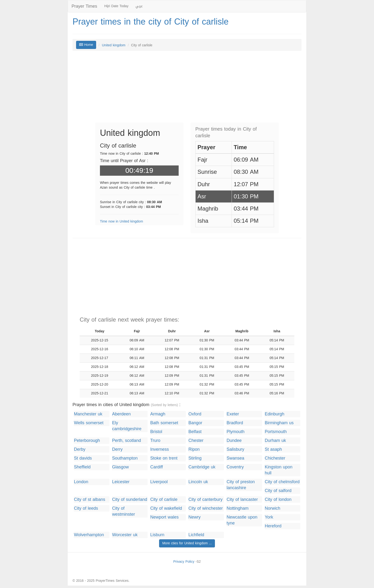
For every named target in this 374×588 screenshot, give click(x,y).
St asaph (273, 449)
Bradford (235, 423)
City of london (278, 500)
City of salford (278, 491)
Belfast (195, 432)
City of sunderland (130, 500)
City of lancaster (242, 500)
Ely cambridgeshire (127, 426)
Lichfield (196, 535)
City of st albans (90, 500)
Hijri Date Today (116, 6)
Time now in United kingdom (122, 221)
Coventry (235, 467)
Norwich (273, 508)
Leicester (121, 482)
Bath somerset (164, 423)
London (81, 482)
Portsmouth (276, 432)
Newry (195, 517)
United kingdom (114, 45)
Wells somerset (89, 423)
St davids (83, 458)
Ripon (194, 449)
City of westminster (124, 511)
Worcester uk (125, 535)
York (269, 517)
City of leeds (86, 508)
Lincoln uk (198, 482)
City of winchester (206, 508)
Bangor (195, 423)
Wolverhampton (89, 535)
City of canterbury (205, 500)
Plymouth (236, 432)
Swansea (235, 458)
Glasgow (120, 467)
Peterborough (87, 441)
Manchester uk (88, 414)
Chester (196, 441)
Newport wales (164, 517)
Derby (80, 449)
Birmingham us (279, 423)
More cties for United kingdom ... (187, 543)
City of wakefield (166, 508)
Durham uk (275, 441)
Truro (155, 441)
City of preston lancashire (241, 485)
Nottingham (238, 508)
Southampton (125, 458)
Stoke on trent (164, 458)
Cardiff (157, 467)
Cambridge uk (202, 467)
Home (86, 45)
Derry (117, 449)
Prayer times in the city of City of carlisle (151, 22)
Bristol (156, 432)
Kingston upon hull (279, 470)
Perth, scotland (127, 441)
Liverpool (159, 482)
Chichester (275, 458)
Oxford (195, 414)
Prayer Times (84, 6)
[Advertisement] (187, 89)
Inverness (160, 449)
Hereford (273, 526)
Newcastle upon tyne (242, 520)
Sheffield (82, 467)
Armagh (158, 414)
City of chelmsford (282, 482)
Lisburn (157, 535)
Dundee (234, 441)
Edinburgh (275, 414)
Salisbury (235, 449)
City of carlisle (164, 500)
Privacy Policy (184, 562)
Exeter (233, 414)
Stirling (195, 458)
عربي (139, 6)
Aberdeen (121, 414)
